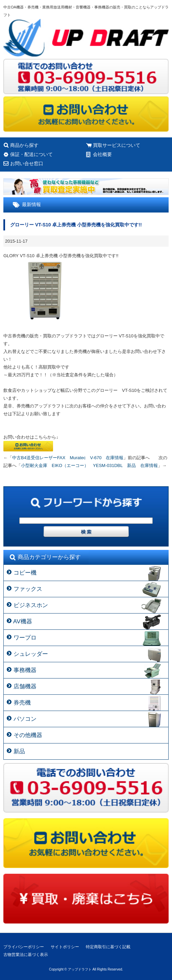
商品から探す (24, 145)
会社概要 (102, 154)
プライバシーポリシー (24, 947)
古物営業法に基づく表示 (26, 955)
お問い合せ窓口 (27, 163)
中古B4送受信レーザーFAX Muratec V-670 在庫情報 (68, 458)
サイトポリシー (65, 947)
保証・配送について (31, 154)
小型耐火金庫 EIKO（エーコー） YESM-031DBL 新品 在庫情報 (89, 465)
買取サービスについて (117, 145)
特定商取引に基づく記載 (108, 947)
